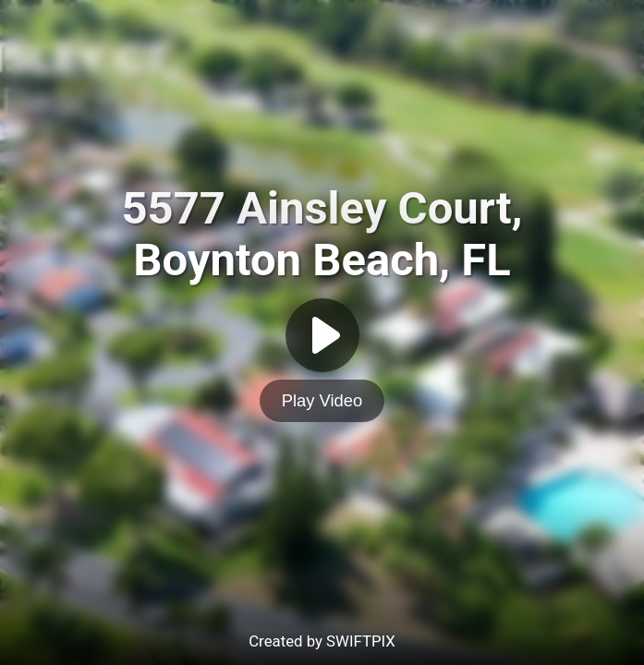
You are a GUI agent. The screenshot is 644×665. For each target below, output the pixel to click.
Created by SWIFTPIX (322, 641)
